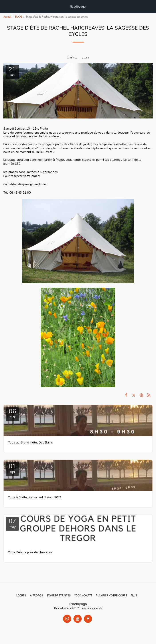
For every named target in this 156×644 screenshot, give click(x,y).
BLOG (19, 17)
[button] (5, 6)
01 (12, 468)
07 (12, 523)
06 (12, 413)
